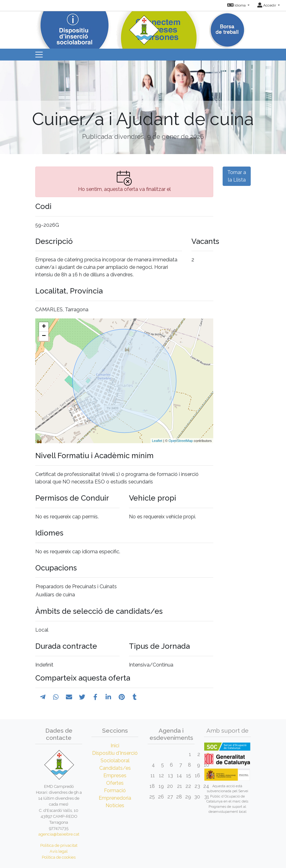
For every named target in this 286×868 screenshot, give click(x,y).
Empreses (115, 776)
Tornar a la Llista (237, 176)
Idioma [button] (237, 5)
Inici (115, 746)
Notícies (115, 805)
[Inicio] (143, 28)
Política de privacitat (59, 845)
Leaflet (157, 441)
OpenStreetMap (181, 441)
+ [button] (44, 327)
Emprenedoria (115, 798)
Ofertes (115, 783)
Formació (115, 790)
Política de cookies (59, 857)
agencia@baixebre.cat (59, 834)
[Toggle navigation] (39, 55)
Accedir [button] (267, 5)
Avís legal (59, 851)
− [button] (44, 336)
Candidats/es (115, 768)
